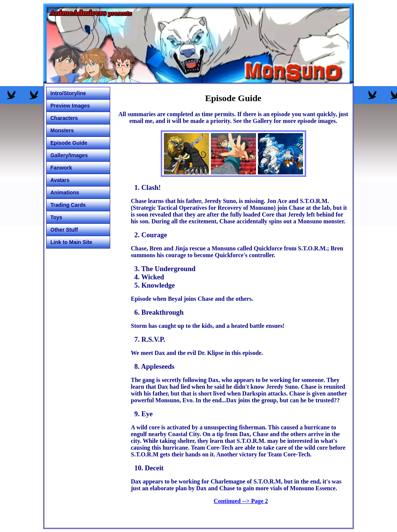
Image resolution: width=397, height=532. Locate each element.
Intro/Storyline (68, 93)
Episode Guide (69, 143)
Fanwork (61, 168)
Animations (65, 192)
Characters (64, 118)
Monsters (62, 130)
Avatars (60, 180)
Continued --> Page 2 (241, 501)
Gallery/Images (69, 155)
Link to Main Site (71, 242)
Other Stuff (64, 230)
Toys (56, 217)
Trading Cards (68, 205)
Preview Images (70, 106)
